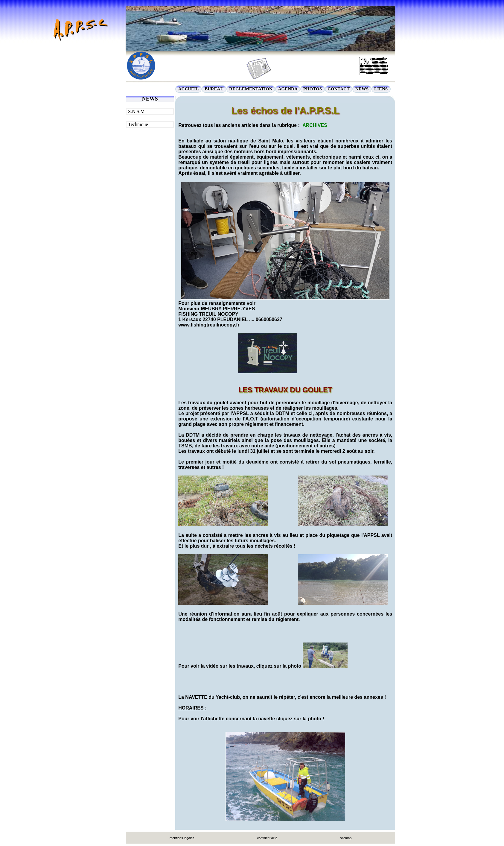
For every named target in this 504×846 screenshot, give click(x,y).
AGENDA (288, 89)
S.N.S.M (136, 111)
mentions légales (182, 838)
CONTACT (339, 89)
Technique (138, 124)
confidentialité (267, 838)
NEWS (362, 89)
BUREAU (214, 89)
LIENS (381, 89)
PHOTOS (313, 89)
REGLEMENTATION (251, 89)
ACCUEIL (189, 89)
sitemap (346, 838)
